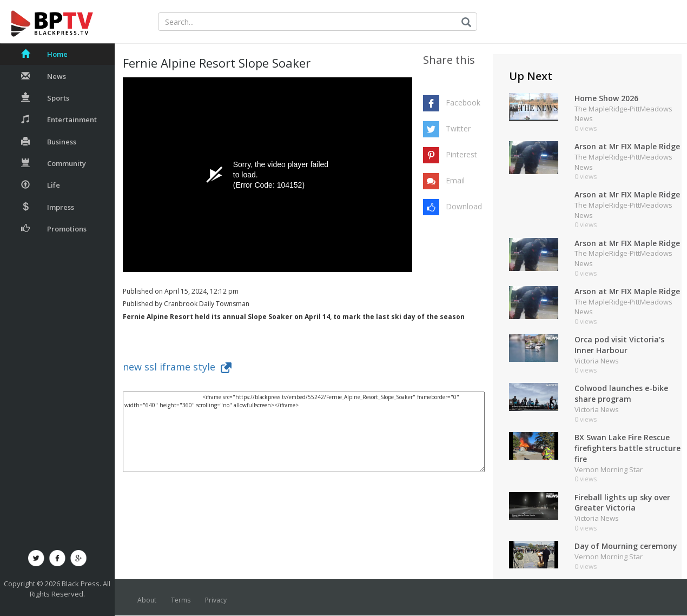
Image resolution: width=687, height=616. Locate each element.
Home (44, 54)
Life (41, 185)
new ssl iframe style (177, 367)
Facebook (463, 102)
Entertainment (59, 120)
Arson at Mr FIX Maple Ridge (628, 146)
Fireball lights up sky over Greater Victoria (623, 503)
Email (455, 180)
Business (49, 142)
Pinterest (461, 154)
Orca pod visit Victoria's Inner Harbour (619, 345)
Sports (45, 98)
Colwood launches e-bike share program (621, 394)
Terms (181, 601)
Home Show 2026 (606, 98)
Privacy (216, 601)
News (44, 76)
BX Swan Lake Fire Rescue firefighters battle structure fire (627, 449)
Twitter (458, 128)
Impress (48, 207)
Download (463, 206)
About (147, 601)
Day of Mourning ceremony (626, 547)
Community (54, 163)
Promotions (54, 229)
